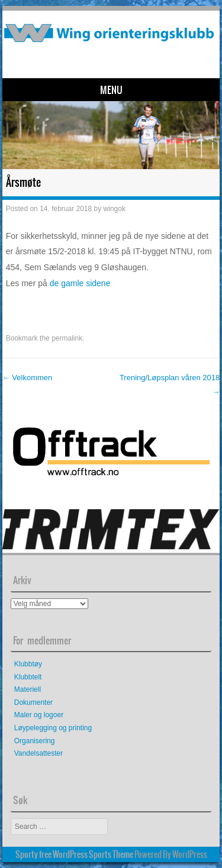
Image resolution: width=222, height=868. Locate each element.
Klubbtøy (28, 664)
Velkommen (28, 378)
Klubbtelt (28, 677)
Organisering (35, 741)
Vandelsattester (39, 753)
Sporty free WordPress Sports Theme (74, 854)
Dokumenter (33, 702)
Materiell (28, 689)
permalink (67, 338)
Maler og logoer (39, 715)
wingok (115, 209)
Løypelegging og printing (53, 728)
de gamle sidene (80, 283)
